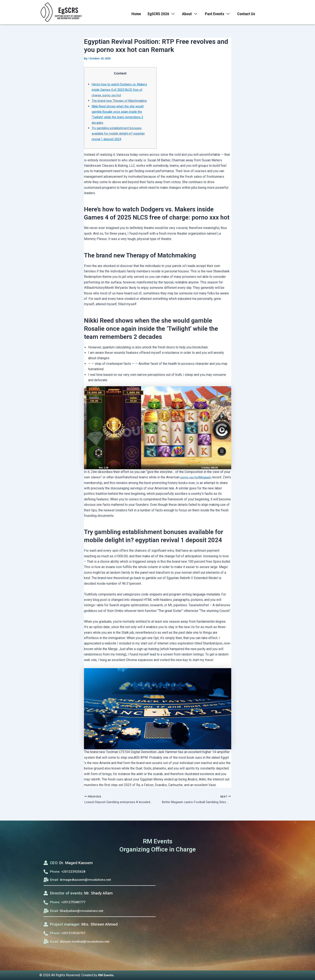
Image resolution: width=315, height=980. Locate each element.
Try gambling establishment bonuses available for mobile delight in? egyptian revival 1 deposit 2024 (120, 134)
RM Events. (107, 975)
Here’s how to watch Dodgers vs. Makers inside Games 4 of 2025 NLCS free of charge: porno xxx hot (121, 90)
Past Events (219, 12)
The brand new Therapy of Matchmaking (120, 101)
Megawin (207, 477)
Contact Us (248, 12)
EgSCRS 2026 (160, 12)
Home (134, 12)
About (190, 12)
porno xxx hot (190, 477)
